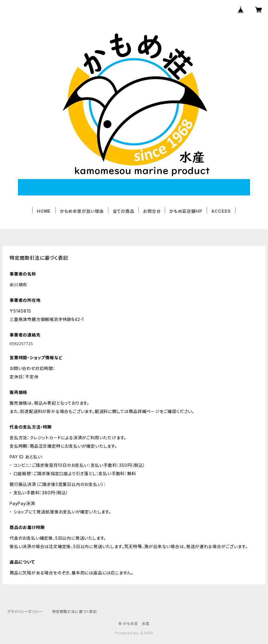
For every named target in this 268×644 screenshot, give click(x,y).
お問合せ (152, 211)
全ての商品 (124, 211)
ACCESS (221, 211)
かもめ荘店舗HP (186, 211)
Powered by (134, 633)
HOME (44, 211)
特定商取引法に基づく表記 (74, 612)
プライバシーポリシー (25, 612)
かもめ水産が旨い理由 (82, 211)
